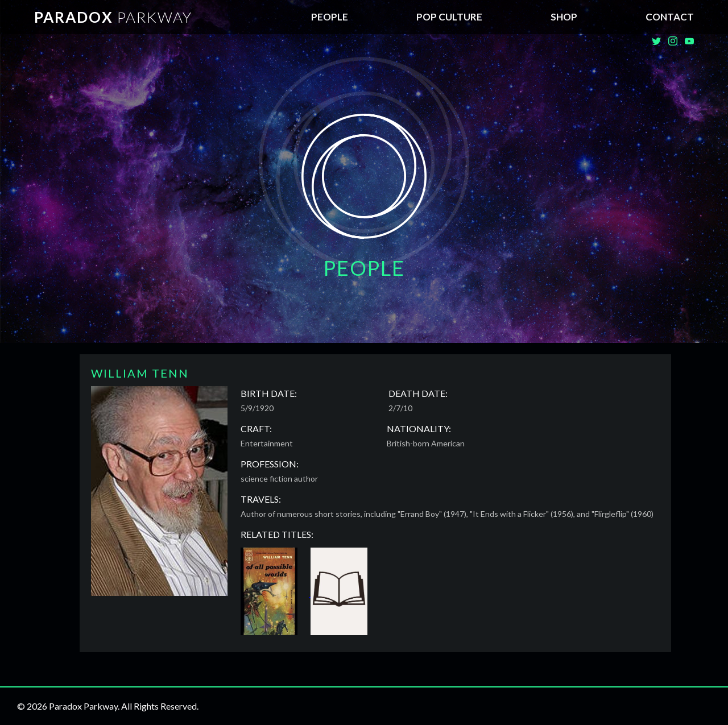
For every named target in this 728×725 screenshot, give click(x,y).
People (330, 17)
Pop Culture (449, 17)
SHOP (564, 17)
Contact (670, 17)
